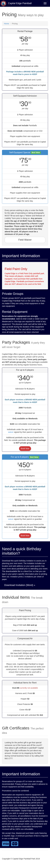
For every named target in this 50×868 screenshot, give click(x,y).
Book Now (25, 449)
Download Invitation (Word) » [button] (20, 585)
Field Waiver (25, 240)
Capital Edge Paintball (16, 3)
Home (6, 24)
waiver (11, 432)
